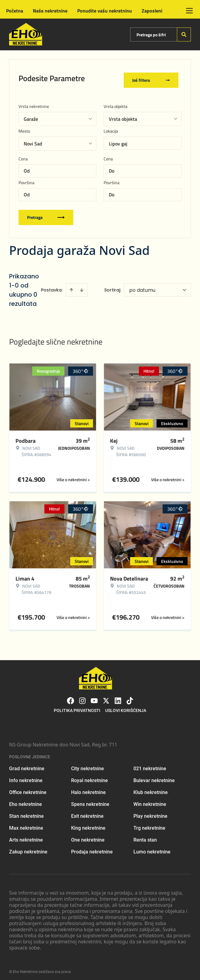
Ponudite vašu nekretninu (105, 11)
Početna (15, 11)
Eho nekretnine (26, 801)
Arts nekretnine (26, 836)
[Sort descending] (82, 286)
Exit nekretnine (87, 812)
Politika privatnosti (77, 707)
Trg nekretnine (149, 824)
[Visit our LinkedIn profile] (118, 697)
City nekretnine (88, 765)
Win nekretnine (150, 801)
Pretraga (46, 214)
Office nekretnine (28, 789)
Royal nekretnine (90, 777)
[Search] (184, 34)
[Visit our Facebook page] (71, 697)
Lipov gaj (118, 140)
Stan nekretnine (26, 812)
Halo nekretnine (88, 789)
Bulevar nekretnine (154, 777)
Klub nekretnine (151, 789)
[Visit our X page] (106, 697)
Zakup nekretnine (28, 848)
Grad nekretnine (27, 765)
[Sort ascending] (71, 286)
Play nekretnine (150, 812)
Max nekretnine (26, 824)
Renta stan (145, 836)
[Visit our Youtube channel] (94, 697)
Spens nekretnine (90, 801)
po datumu (142, 286)
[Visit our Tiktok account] (130, 697)
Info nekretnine (26, 777)
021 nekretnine (150, 765)
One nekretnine (88, 836)
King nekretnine (88, 824)
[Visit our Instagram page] (82, 697)
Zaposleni (152, 11)
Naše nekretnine (50, 11)
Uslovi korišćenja (126, 707)
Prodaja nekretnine (92, 848)
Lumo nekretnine (152, 848)
